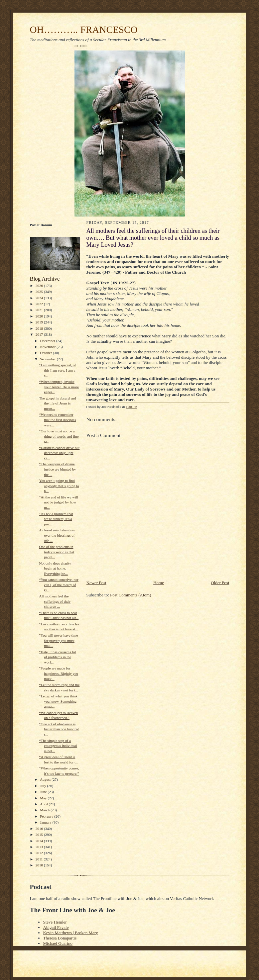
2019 (40, 322)
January (46, 822)
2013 (40, 847)
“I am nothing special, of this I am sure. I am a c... (57, 370)
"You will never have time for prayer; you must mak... (58, 640)
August (46, 779)
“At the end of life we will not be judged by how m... (58, 502)
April (44, 804)
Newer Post (96, 583)
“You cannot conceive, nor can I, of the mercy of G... (59, 585)
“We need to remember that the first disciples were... (57, 420)
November (48, 347)
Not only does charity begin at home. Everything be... (55, 568)
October (46, 353)
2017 (40, 334)
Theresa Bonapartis (60, 938)
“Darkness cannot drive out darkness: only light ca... (59, 453)
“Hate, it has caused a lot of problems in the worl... (57, 657)
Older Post (220, 583)
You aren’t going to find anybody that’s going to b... (59, 486)
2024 (40, 298)
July (43, 786)
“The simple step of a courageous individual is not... (58, 746)
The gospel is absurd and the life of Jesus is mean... (57, 403)
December (48, 341)
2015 (40, 835)
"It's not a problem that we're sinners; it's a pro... (56, 519)
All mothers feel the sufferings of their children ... (55, 601)
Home (159, 583)
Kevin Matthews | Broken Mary (71, 933)
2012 (40, 853)
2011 (40, 859)
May (44, 798)
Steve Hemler (55, 922)
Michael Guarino (58, 943)
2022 (40, 304)
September (48, 359)
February (47, 816)
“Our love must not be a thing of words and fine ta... (59, 436)
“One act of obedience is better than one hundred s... (59, 729)
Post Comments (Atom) (131, 595)
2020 (40, 316)
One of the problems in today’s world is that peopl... (57, 552)
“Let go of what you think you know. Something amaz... (58, 701)
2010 (40, 865)
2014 (40, 841)
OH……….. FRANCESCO (84, 30)
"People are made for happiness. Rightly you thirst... (59, 673)
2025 (40, 292)
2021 (40, 310)
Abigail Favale (56, 927)
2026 (40, 286)
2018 (40, 328)
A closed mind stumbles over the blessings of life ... (57, 535)
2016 (40, 829)
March (45, 810)
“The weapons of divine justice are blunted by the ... (57, 469)
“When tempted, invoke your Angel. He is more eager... (59, 387)
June (44, 792)
